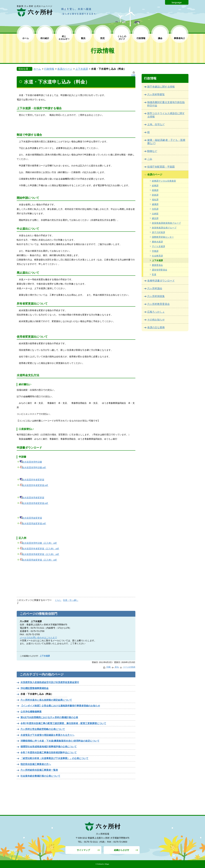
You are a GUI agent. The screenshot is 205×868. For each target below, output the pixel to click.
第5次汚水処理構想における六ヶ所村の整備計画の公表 (49, 717)
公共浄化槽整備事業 (31, 712)
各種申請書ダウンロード (161, 281)
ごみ (150, 159)
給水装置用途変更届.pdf (33, 523)
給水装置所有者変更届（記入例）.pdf (40, 549)
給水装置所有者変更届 (32, 480)
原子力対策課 (158, 232)
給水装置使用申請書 (31, 462)
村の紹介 (45, 38)
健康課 (155, 204)
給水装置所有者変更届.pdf (34, 485)
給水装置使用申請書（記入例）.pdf (38, 543)
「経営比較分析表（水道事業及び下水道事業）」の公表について (54, 758)
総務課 (155, 186)
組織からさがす (122, 850)
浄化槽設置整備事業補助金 (35, 688)
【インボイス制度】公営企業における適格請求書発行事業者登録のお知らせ (60, 706)
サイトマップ (83, 850)
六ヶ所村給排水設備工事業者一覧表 (39, 770)
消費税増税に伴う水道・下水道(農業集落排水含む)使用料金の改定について (60, 741)
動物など (152, 151)
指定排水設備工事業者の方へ (36, 764)
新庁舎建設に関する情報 (161, 87)
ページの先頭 (127, 667)
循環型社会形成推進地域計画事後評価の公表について (49, 747)
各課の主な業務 (156, 327)
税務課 (155, 190)
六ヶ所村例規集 (156, 296)
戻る (115, 667)
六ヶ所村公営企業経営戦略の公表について (43, 729)
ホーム (26, 38)
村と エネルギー (64, 38)
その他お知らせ (156, 320)
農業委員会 (157, 265)
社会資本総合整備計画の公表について (40, 776)
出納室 (155, 214)
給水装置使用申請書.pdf (33, 467)
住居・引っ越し (71, 600)
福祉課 (155, 200)
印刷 (107, 667)
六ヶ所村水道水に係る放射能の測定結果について (46, 700)
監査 (154, 274)
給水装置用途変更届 (31, 518)
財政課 (155, 195)
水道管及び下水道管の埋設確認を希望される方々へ (47, 735)
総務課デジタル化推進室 (164, 181)
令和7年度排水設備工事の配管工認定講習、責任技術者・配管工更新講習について (63, 723)
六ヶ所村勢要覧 (156, 94)
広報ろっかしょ (156, 312)
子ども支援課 (158, 246)
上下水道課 (82, 69)
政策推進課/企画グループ (164, 228)
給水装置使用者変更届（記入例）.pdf (40, 554)
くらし (58, 600)
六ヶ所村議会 (155, 288)
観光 (83, 38)
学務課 (155, 251)
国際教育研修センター (163, 237)
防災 (103, 38)
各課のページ (65, 69)
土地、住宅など (156, 124)
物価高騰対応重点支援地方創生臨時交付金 (166, 104)
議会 (160, 38)
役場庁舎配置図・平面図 (161, 167)
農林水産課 (157, 242)
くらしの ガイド (122, 38)
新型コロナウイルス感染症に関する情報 (166, 115)
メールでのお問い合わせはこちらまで (38, 638)
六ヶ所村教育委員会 (158, 304)
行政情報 (141, 38)
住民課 (155, 209)
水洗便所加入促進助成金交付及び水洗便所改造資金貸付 (50, 682)
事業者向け (179, 38)
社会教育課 (157, 256)
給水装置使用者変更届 (32, 498)
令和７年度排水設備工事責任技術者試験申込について (49, 752)
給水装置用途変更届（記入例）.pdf (38, 560)
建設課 (155, 218)
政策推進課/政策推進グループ (166, 223)
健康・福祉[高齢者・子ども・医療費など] (166, 142)
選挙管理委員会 (160, 270)
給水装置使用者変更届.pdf (34, 503)
